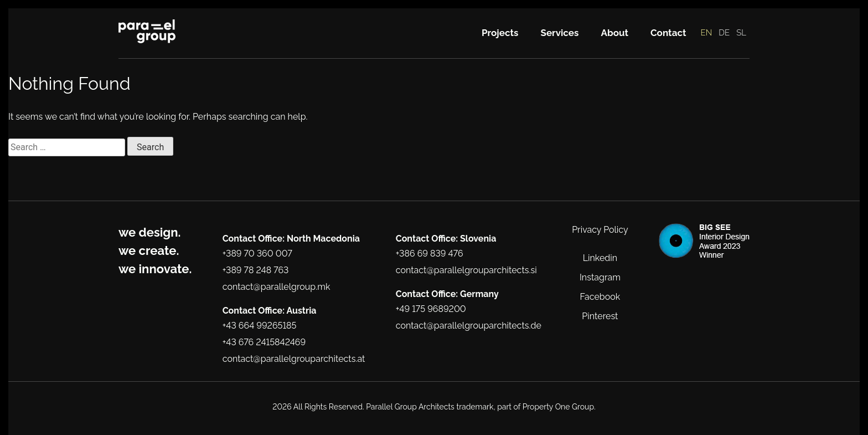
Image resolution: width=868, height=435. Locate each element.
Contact (668, 33)
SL (741, 33)
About (614, 33)
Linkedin (600, 258)
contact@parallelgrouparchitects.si (466, 270)
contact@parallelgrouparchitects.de (469, 326)
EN (707, 33)
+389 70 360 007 (257, 254)
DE (724, 33)
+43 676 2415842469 (264, 342)
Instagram (600, 277)
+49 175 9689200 (431, 309)
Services (560, 33)
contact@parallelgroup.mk (277, 287)
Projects (500, 33)
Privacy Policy (600, 230)
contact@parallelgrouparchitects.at (294, 359)
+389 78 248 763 (256, 270)
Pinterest (600, 316)
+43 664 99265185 (260, 326)
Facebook (600, 297)
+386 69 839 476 (430, 254)
